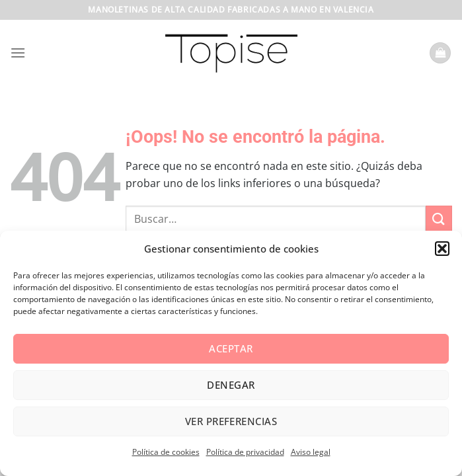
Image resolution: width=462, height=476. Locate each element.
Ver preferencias (231, 421)
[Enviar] (439, 218)
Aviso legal (311, 452)
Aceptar (231, 348)
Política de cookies (166, 452)
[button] (442, 249)
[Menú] (18, 53)
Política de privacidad (245, 452)
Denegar (231, 385)
